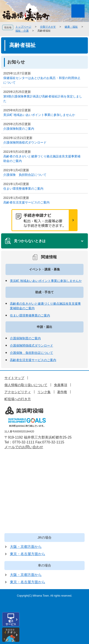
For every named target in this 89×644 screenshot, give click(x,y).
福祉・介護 (22, 31)
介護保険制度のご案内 (19, 129)
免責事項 (61, 385)
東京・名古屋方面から (28, 554)
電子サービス (11, 623)
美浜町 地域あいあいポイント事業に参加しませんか (39, 115)
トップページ (23, 27)
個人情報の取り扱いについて (26, 385)
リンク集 (44, 392)
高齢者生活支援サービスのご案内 (26, 202)
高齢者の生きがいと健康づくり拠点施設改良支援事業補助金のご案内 (42, 159)
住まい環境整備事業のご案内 (23, 189)
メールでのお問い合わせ (24, 447)
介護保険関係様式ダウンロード (25, 142)
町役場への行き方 (18, 399)
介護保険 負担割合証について (25, 175)
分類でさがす (48, 27)
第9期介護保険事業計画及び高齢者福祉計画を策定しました (43, 99)
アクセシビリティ (18, 392)
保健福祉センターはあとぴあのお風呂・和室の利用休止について (42, 80)
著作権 (62, 392)
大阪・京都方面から (26, 547)
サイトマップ (14, 378)
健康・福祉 (71, 27)
